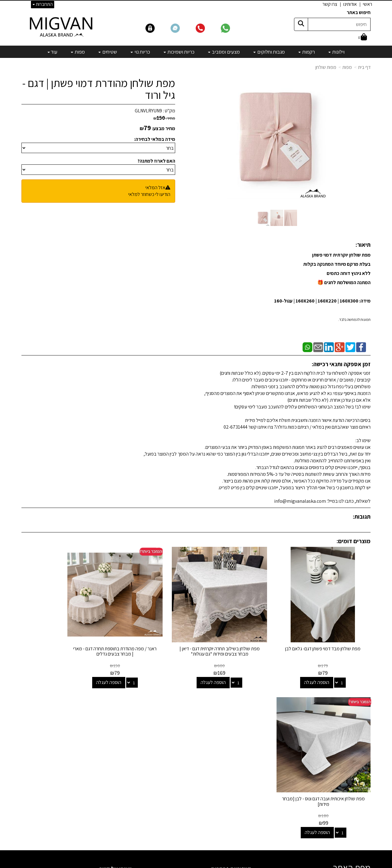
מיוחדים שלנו (239, 783)
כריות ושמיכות (239, 749)
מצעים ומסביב (238, 741)
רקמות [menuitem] (307, 52)
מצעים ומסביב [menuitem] (224, 52)
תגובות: (362, 517)
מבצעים (244, 791)
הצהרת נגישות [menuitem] (358, 742)
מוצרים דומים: (354, 541)
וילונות (246, 716)
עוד (52, 52)
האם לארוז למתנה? (156, 161)
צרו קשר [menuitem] (330, 4)
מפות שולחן (326, 67)
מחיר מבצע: (164, 128)
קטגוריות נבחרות (231, 704)
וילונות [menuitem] (336, 52)
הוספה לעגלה (324, 667)
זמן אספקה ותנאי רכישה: (341, 364)
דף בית (364, 67)
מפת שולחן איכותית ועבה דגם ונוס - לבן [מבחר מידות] (62, 636)
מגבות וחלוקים (238, 733)
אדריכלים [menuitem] (362, 735)
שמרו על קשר (115, 704)
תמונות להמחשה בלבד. (354, 319)
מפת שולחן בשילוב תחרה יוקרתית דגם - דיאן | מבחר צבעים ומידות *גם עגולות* (241, 636)
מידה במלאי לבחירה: (155, 139)
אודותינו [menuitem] (350, 4)
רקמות (245, 725)
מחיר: (164, 118)
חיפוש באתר (359, 12)
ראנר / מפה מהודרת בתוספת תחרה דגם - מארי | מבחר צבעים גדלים (151, 636)
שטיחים (244, 766)
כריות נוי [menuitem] (140, 52)
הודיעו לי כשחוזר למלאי (149, 194)
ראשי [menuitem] (367, 4)
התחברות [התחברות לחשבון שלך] (43, 4)
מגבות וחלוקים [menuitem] (269, 52)
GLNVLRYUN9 (148, 111)
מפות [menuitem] (78, 52)
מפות (347, 67)
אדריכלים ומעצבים (113, 841)
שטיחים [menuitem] (108, 52)
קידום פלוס (188, 864)
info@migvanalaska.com (94, 741)
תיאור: (363, 245)
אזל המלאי (155, 188)
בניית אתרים (172, 864)
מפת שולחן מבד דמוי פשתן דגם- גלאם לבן (330, 636)
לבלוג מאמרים (118, 824)
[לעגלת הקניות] (363, 38)
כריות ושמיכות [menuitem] (179, 52)
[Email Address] (246, 802)
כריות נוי (244, 758)
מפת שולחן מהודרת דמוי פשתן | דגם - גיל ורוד (99, 89)
